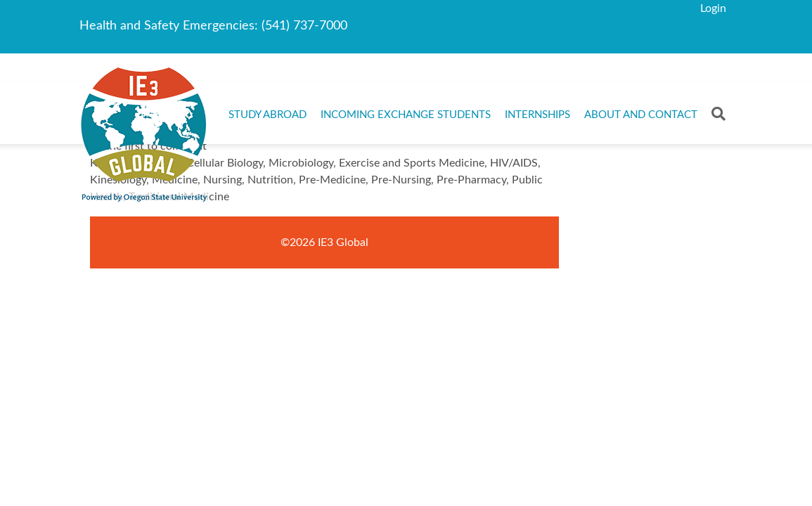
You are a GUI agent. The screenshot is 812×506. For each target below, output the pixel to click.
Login (713, 8)
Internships (537, 115)
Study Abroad (268, 115)
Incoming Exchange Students (406, 115)
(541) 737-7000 (304, 26)
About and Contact (641, 115)
